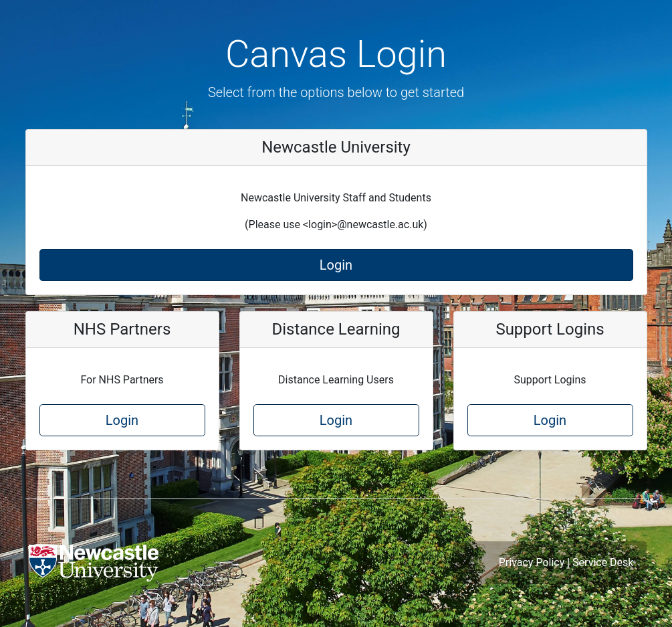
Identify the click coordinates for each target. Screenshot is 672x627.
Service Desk (603, 562)
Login (336, 265)
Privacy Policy (532, 562)
